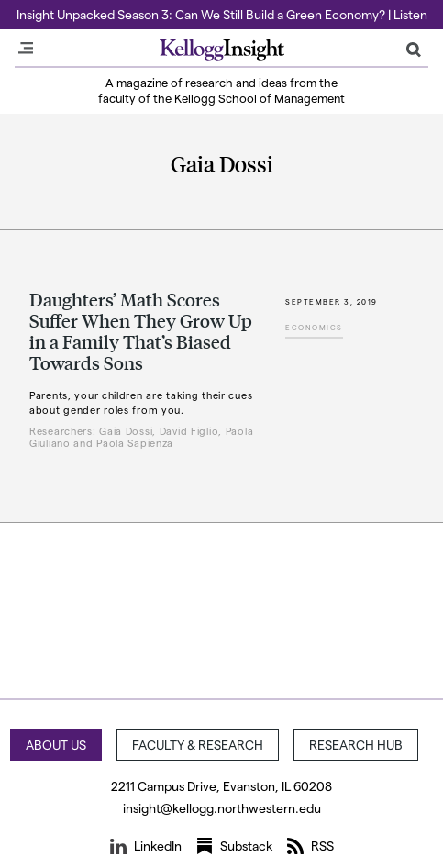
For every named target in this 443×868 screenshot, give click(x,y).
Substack (234, 846)
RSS (310, 846)
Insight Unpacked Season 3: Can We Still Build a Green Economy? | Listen (222, 14)
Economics (314, 328)
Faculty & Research (198, 745)
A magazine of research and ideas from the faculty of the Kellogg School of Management (221, 90)
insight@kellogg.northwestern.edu (222, 808)
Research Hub (356, 745)
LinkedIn (146, 846)
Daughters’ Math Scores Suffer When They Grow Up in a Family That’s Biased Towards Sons (141, 331)
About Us (56, 745)
